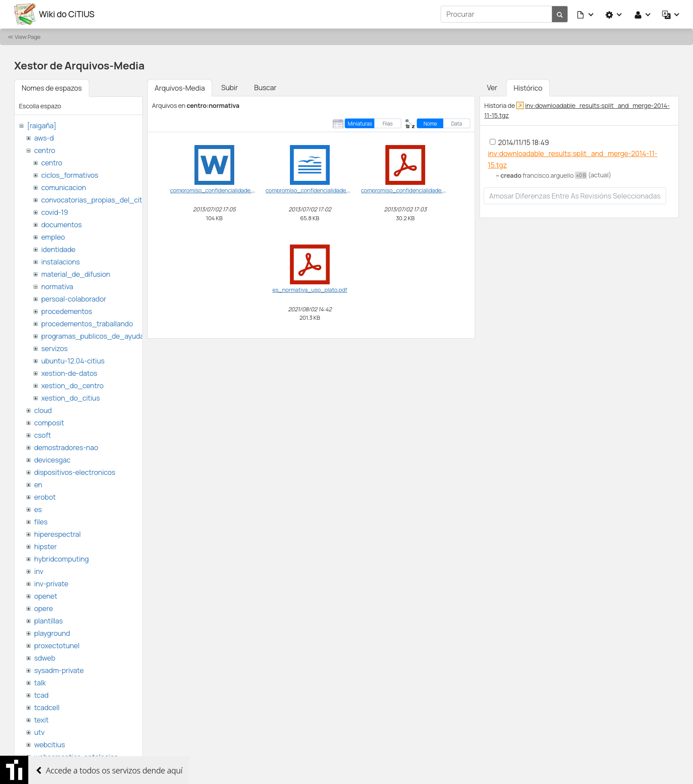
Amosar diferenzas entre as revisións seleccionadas (575, 196)
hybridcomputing (61, 559)
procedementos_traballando (87, 324)
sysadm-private (59, 670)
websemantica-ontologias (76, 757)
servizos (54, 348)
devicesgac (52, 460)
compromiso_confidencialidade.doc (216, 190)
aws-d (44, 138)
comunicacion (63, 187)
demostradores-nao (66, 447)
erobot (45, 497)
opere (43, 608)
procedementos (67, 311)
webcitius (49, 745)
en (38, 485)
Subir (229, 88)
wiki (40, 769)
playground (52, 633)
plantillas (48, 621)
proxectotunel (57, 646)
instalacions (60, 262)
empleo (53, 237)
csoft (42, 435)
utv (39, 732)
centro (45, 150)
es (38, 509)
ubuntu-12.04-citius (73, 361)
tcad (41, 695)
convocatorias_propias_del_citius (96, 200)
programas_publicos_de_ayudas (94, 336)
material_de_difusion (76, 274)
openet (46, 596)
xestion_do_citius (70, 398)
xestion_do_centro (72, 386)
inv (39, 571)
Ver (492, 88)
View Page (27, 37)
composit (49, 423)
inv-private (51, 584)
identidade (58, 249)
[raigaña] (42, 126)
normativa (57, 287)
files (41, 522)
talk (40, 683)
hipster (45, 547)
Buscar (265, 88)
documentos (61, 225)
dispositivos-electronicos (74, 472)
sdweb (45, 658)
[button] (586, 14)
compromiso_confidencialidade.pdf (406, 190)
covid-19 (55, 212)
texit (41, 720)
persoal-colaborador (74, 299)
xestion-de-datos (69, 373)
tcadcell (47, 708)
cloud (43, 410)
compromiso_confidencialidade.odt (311, 190)
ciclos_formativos (70, 175)
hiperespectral (57, 534)
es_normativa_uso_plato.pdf (310, 290)
